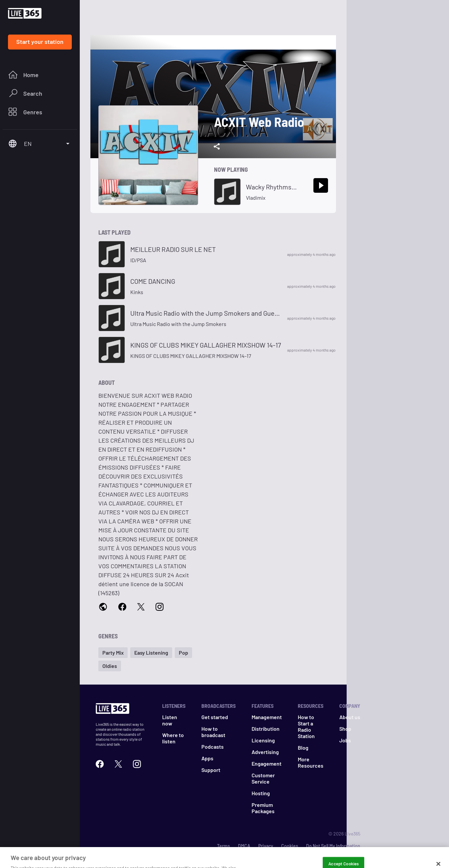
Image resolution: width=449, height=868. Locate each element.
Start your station (40, 42)
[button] (113, 653)
